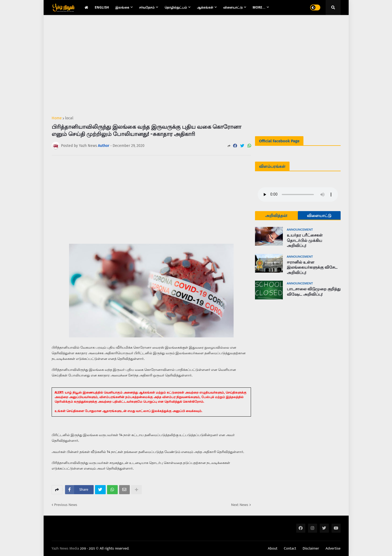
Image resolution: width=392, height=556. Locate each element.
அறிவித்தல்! (276, 216)
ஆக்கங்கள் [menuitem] (205, 7)
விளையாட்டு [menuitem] (233, 7)
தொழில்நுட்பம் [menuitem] (176, 7)
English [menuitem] (102, 7)
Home (57, 118)
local (69, 118)
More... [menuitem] (259, 7)
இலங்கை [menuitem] (122, 7)
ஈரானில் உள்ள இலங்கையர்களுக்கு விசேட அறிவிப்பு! (312, 267)
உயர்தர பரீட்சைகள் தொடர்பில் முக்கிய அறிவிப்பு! (305, 240)
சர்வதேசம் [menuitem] (147, 7)
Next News (240, 505)
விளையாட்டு (319, 216)
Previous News (66, 505)
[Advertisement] (151, 63)
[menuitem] (86, 7)
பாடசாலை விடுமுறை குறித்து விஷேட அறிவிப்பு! (314, 292)
